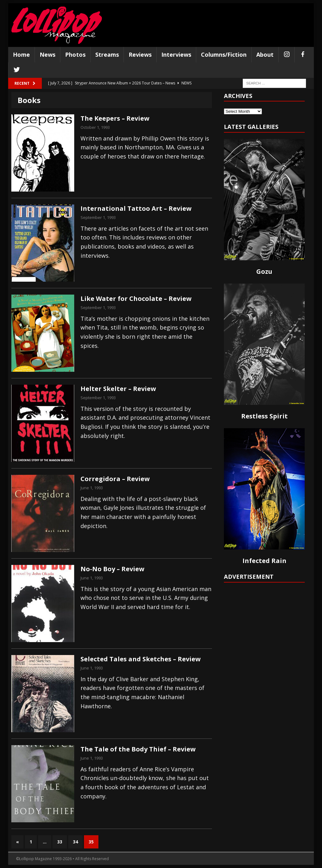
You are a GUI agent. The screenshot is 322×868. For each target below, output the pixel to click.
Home (21, 55)
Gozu (264, 271)
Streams (107, 55)
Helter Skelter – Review (118, 389)
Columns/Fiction (224, 55)
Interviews (176, 55)
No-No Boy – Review (112, 569)
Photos (75, 55)
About (265, 55)
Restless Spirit (264, 416)
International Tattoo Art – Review (136, 208)
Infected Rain (264, 561)
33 (60, 842)
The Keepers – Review (115, 118)
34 (75, 842)
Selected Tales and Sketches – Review (141, 659)
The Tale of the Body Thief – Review (138, 749)
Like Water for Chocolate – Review (136, 299)
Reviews (140, 55)
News (47, 55)
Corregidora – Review (115, 479)
